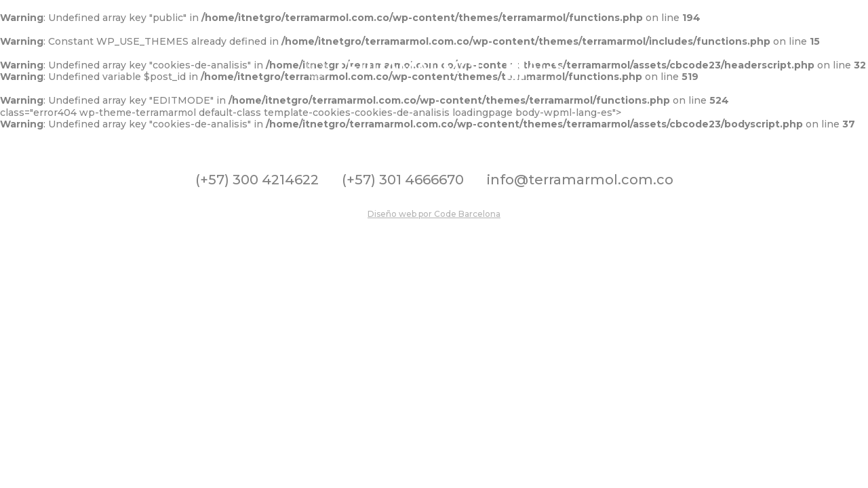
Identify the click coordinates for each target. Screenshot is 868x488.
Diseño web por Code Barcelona (434, 214)
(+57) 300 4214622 (257, 180)
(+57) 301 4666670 (403, 180)
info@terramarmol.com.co (580, 180)
